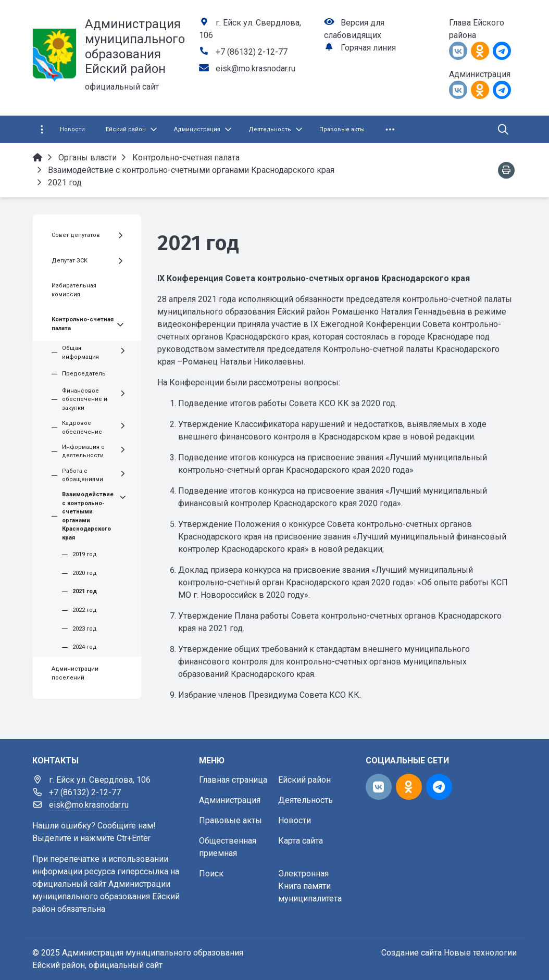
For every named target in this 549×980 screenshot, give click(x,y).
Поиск (211, 874)
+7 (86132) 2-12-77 (252, 52)
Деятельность (305, 800)
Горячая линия (368, 48)
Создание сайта (411, 953)
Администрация (230, 800)
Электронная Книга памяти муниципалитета (310, 886)
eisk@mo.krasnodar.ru (255, 68)
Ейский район (304, 780)
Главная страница (233, 780)
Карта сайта (301, 841)
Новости (295, 820)
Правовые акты (230, 820)
